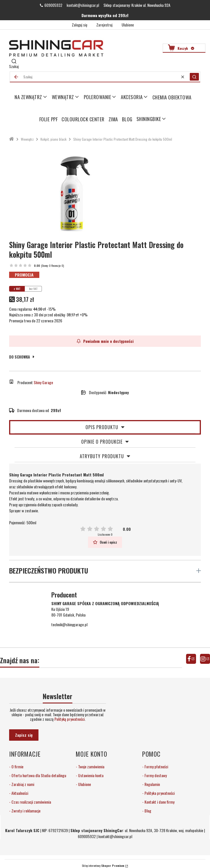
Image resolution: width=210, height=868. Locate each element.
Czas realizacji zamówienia (31, 802)
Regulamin (152, 784)
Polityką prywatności (70, 719)
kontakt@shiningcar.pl (83, 5)
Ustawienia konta (90, 775)
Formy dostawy (155, 775)
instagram (205, 659)
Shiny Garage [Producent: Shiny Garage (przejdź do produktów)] (43, 382)
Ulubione (84, 784)
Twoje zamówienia (91, 766)
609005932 (53, 5)
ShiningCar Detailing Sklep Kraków (12, 139)
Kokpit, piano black (53, 139)
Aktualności (19, 793)
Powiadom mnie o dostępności (105, 341)
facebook (191, 659)
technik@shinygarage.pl (69, 624)
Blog (147, 811)
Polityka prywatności (159, 793)
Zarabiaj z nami (22, 784)
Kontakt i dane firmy (159, 802)
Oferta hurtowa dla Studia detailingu (38, 775)
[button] (194, 77)
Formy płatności (156, 766)
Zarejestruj (104, 25)
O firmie (17, 766)
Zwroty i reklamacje (26, 811)
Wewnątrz (27, 139)
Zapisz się (24, 735)
